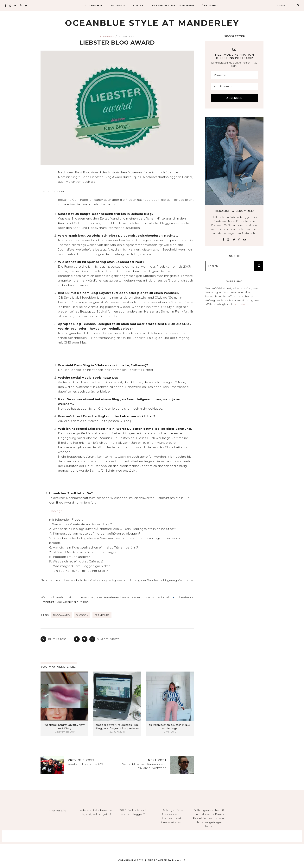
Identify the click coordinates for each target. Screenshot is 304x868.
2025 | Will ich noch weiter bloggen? (133, 812)
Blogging (107, 36)
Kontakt (139, 5)
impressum (118, 5)
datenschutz (95, 5)
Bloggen (82, 615)
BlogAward (61, 615)
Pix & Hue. (179, 860)
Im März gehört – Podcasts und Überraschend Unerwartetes (171, 816)
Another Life (57, 810)
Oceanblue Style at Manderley (173, 5)
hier (173, 597)
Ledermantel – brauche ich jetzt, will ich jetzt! (95, 812)
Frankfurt (102, 615)
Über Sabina (210, 5)
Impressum (242, 304)
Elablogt (56, 511)
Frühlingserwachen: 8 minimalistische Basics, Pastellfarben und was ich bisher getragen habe (209, 818)
